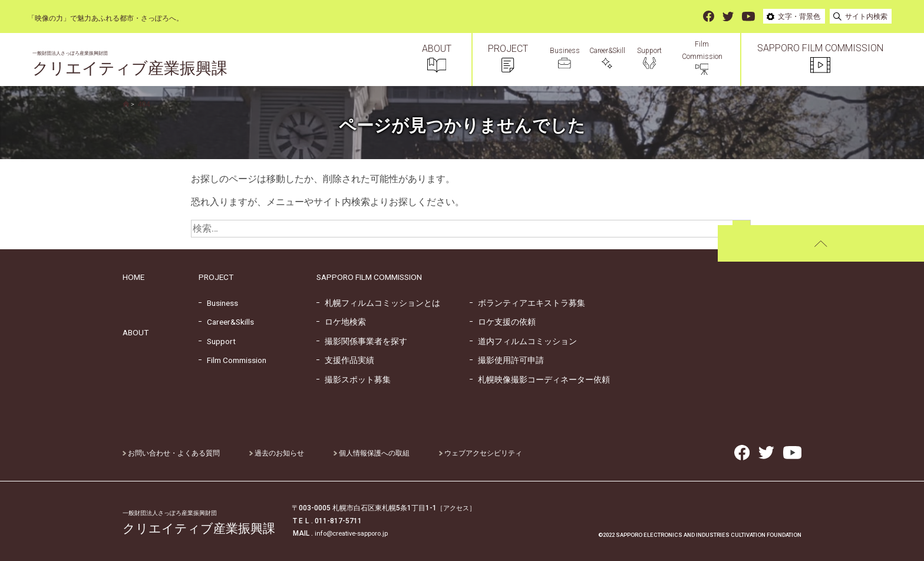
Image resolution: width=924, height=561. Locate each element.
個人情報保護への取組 (372, 453)
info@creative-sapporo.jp (355, 533)
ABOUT (136, 332)
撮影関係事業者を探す (362, 341)
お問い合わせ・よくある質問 (171, 453)
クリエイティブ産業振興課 (137, 65)
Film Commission (232, 360)
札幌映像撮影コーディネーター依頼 (540, 379)
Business (218, 303)
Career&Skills (226, 322)
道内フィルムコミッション (523, 341)
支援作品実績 (345, 360)
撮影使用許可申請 (507, 360)
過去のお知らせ (277, 453)
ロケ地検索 (341, 322)
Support (217, 341)
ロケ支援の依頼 (503, 322)
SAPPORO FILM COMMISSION (369, 277)
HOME (133, 277)
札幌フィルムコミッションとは (378, 303)
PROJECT (216, 277)
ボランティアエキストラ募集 (527, 303)
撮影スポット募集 (354, 379)
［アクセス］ (458, 508)
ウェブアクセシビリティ (481, 453)
